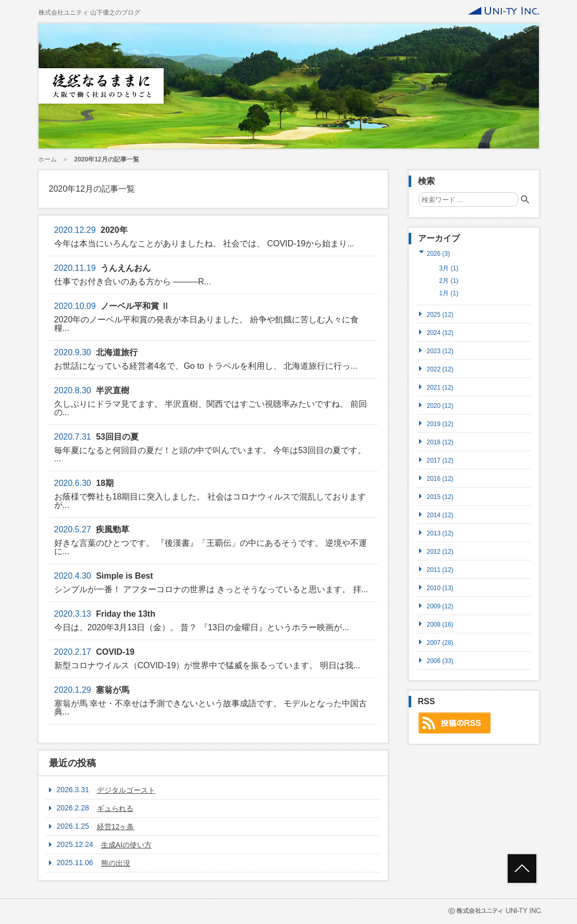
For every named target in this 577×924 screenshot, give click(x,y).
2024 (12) (440, 333)
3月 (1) (449, 268)
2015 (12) (440, 497)
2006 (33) (440, 661)
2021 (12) (440, 387)
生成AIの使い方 (126, 845)
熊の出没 (116, 863)
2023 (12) (440, 351)
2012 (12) (440, 551)
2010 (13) (440, 588)
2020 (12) (440, 405)
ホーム (47, 159)
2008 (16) (440, 624)
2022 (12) (440, 369)
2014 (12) (440, 515)
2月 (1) (449, 281)
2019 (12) (440, 424)
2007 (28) (440, 642)
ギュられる (115, 808)
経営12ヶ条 (116, 827)
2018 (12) (440, 442)
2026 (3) (439, 253)
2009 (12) (440, 606)
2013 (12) (440, 533)
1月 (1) (449, 293)
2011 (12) (440, 570)
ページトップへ (522, 869)
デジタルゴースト (126, 790)
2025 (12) (440, 314)
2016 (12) (440, 478)
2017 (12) (440, 460)
